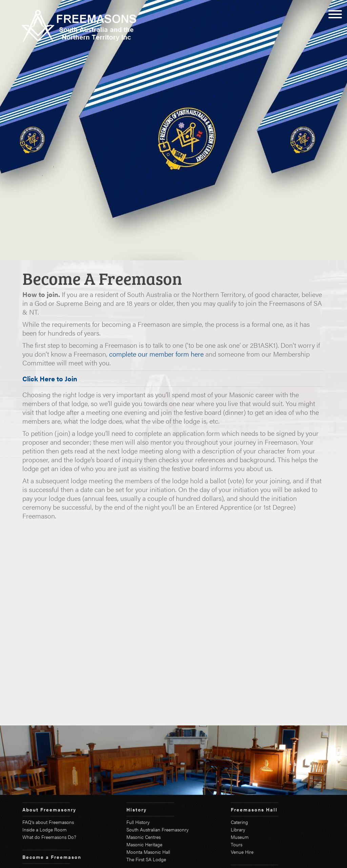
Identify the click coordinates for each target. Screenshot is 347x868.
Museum (240, 837)
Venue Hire (242, 852)
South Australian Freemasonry (158, 829)
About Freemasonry (49, 809)
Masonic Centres (144, 837)
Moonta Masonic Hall (148, 852)
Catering (239, 822)
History (137, 809)
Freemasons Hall (254, 809)
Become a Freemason (52, 857)
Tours (237, 844)
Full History (138, 822)
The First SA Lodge (146, 859)
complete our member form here (156, 354)
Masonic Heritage (144, 844)
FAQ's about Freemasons (48, 822)
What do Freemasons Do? (49, 837)
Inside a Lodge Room (45, 829)
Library (238, 829)
